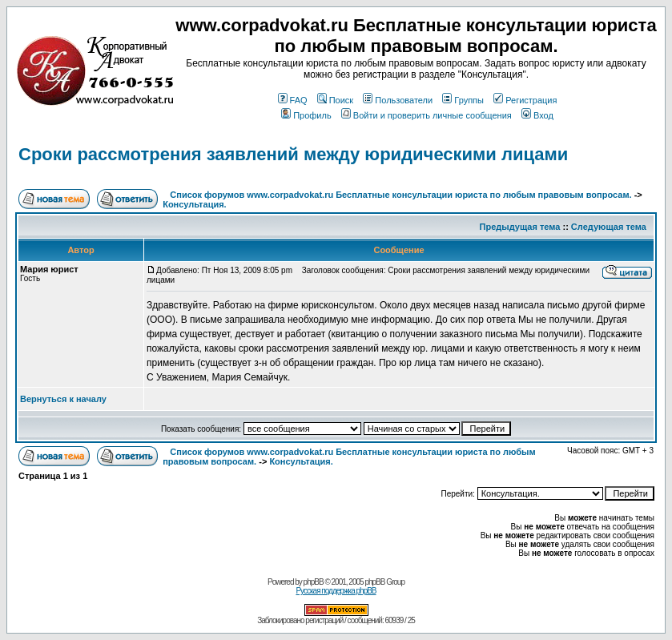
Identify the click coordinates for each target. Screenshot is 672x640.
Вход (537, 115)
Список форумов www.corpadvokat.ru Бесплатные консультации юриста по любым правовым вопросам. (402, 195)
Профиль (306, 115)
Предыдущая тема (520, 227)
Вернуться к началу (63, 399)
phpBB (314, 582)
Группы (463, 100)
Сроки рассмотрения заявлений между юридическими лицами (293, 154)
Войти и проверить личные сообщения (427, 115)
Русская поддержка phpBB (336, 591)
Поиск (335, 100)
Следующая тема (609, 227)
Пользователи (398, 100)
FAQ (293, 100)
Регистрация (525, 100)
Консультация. (194, 204)
